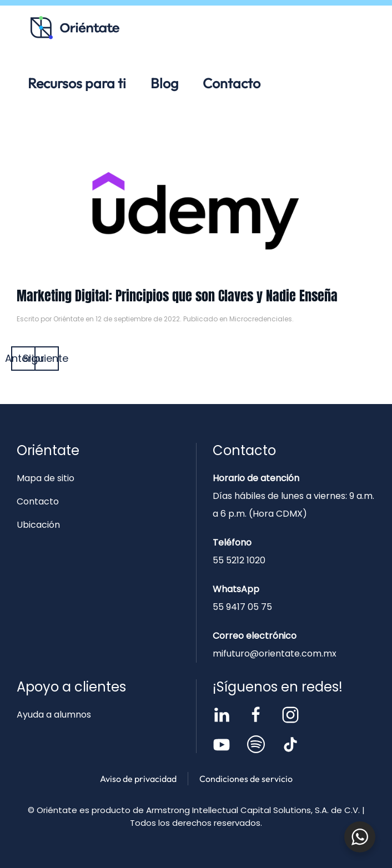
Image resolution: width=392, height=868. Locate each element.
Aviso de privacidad (138, 779)
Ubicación (38, 525)
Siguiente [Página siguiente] (47, 358)
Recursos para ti (77, 83)
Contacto (232, 83)
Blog (164, 83)
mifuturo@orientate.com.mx (275, 653)
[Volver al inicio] (75, 28)
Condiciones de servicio (246, 779)
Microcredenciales (261, 319)
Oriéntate (69, 319)
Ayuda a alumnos (54, 715)
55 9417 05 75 (242, 607)
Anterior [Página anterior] (23, 358)
